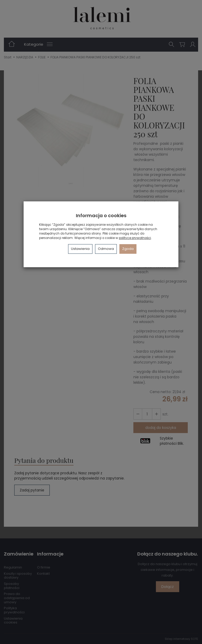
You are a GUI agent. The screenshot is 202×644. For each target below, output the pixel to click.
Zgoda (128, 249)
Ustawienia (80, 249)
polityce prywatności (135, 238)
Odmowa (106, 249)
